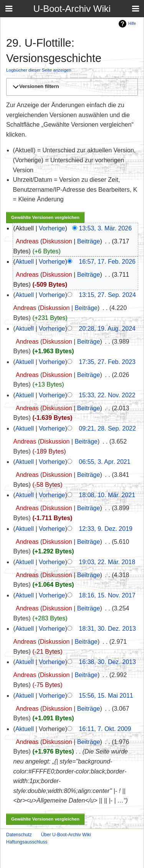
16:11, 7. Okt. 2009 (105, 729)
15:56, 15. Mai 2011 (106, 696)
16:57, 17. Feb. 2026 (107, 262)
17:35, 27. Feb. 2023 (107, 362)
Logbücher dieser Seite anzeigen (39, 70)
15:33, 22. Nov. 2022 (107, 395)
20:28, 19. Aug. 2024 (107, 329)
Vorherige (52, 228)
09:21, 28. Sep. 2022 (107, 428)
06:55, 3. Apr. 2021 (104, 462)
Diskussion (57, 241)
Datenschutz (19, 835)
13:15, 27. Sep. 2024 (107, 295)
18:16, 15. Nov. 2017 (107, 595)
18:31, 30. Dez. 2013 (107, 629)
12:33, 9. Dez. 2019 (106, 529)
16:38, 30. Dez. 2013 (107, 662)
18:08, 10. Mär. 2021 (107, 495)
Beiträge (89, 241)
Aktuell (25, 262)
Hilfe (132, 24)
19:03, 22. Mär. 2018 (107, 562)
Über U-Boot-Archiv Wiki (66, 835)
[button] (71, 87)
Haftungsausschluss (27, 842)
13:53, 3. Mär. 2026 (105, 228)
